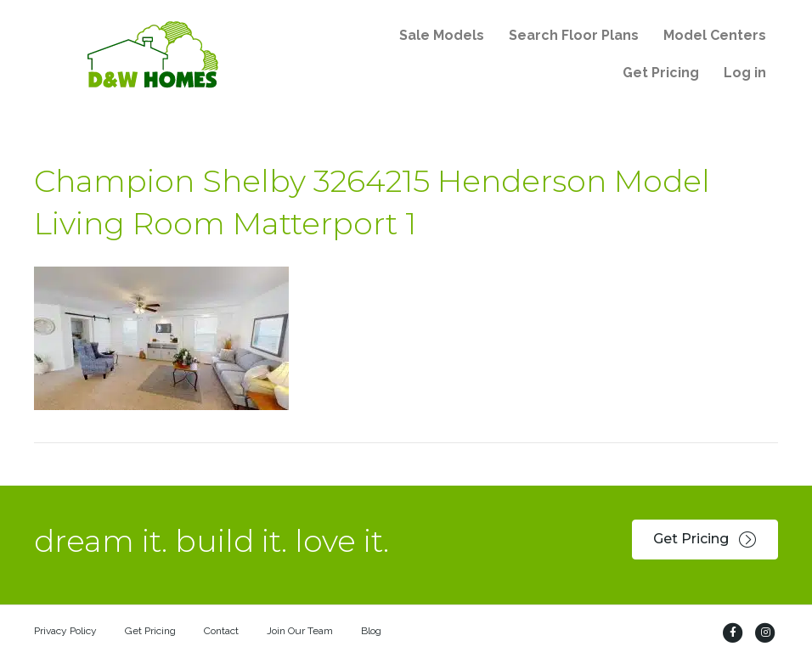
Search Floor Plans (574, 35)
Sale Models (442, 35)
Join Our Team (300, 631)
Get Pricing (661, 73)
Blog (371, 631)
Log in (745, 73)
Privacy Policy (65, 631)
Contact (221, 631)
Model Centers (715, 35)
